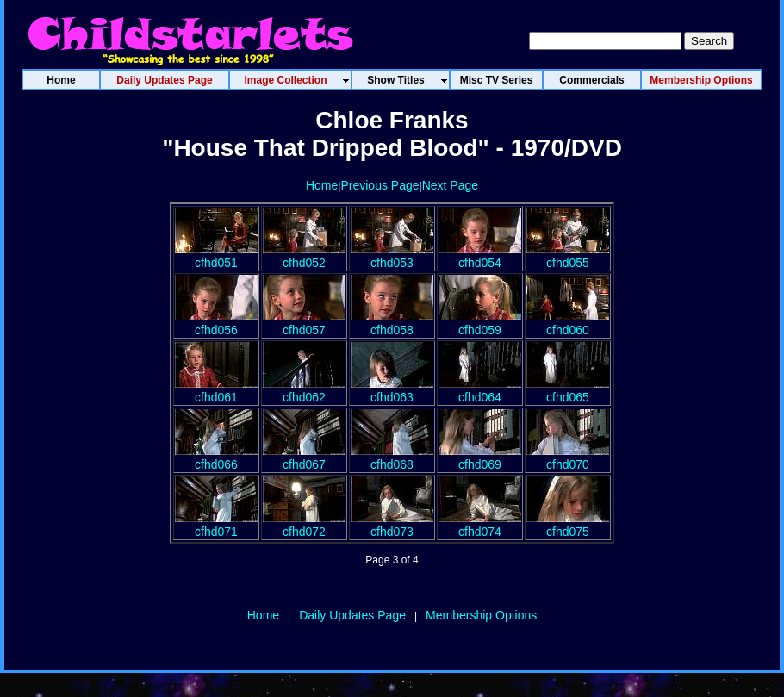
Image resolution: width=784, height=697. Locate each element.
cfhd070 (568, 457)
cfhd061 (216, 390)
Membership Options (481, 615)
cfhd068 (392, 457)
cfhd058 (392, 323)
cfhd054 (480, 256)
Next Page (450, 185)
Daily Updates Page (352, 615)
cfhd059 (480, 323)
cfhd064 (480, 390)
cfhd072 (304, 525)
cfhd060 (568, 323)
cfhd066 (216, 457)
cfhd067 (304, 457)
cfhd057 (304, 323)
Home (322, 185)
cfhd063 (392, 390)
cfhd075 (568, 525)
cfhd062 (304, 390)
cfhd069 (480, 457)
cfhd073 (392, 525)
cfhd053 (392, 256)
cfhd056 (216, 323)
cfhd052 (304, 256)
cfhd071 (216, 525)
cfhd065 (568, 390)
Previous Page (380, 185)
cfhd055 (568, 256)
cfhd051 (216, 256)
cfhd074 (480, 525)
